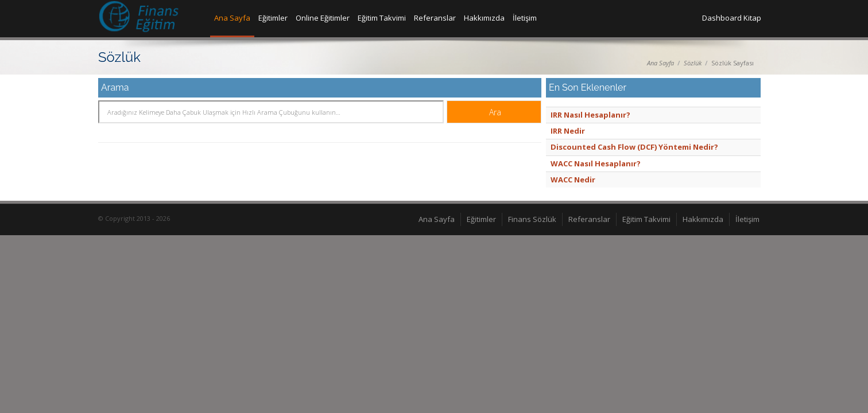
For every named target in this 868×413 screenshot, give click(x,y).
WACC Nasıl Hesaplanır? (596, 163)
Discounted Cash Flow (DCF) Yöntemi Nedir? (634, 147)
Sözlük (693, 63)
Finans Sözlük (532, 219)
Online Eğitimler (323, 18)
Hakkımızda (484, 18)
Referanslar (435, 18)
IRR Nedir (568, 131)
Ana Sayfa (232, 18)
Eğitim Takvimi (382, 18)
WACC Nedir (573, 180)
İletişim (525, 18)
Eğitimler (273, 18)
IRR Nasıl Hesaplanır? (590, 115)
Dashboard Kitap (732, 18)
